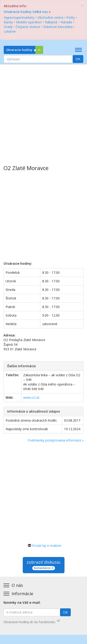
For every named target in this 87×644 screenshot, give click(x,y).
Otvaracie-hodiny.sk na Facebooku (32, 622)
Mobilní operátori (29, 22)
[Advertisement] (43, 111)
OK (78, 59)
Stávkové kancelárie (58, 27)
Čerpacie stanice (28, 27)
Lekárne (10, 31)
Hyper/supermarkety (19, 17)
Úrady (8, 27)
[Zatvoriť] (82, 6)
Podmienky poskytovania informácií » (56, 440)
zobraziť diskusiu (44, 565)
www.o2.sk (31, 397)
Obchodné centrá (50, 17)
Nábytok (51, 22)
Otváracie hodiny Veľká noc (26, 12)
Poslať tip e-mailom (47, 546)
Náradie (66, 22)
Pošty (71, 17)
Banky (8, 22)
